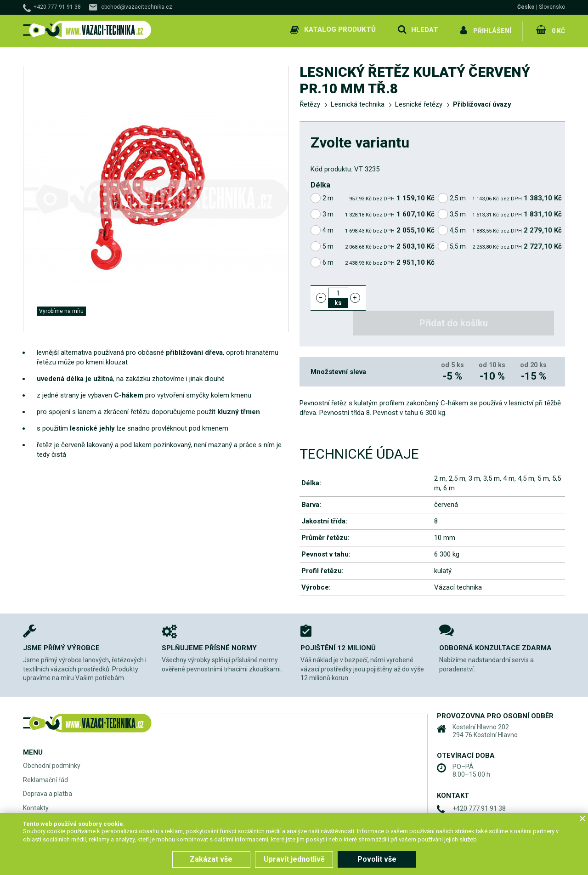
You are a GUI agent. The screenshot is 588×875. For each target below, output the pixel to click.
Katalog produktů (339, 29)
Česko (526, 7)
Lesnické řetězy (419, 102)
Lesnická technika (358, 102)
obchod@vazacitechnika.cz (137, 7)
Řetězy (310, 102)
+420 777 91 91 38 (57, 7)
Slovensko (552, 7)
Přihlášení (492, 29)
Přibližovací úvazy (482, 102)
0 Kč (557, 29)
